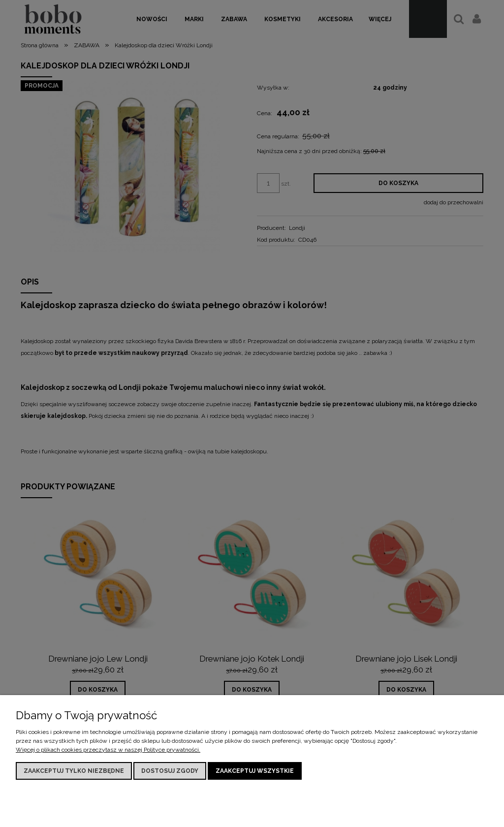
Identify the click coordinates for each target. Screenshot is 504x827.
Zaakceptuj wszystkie (255, 771)
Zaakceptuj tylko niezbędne (74, 771)
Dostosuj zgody (170, 771)
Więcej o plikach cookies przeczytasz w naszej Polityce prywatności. (108, 750)
